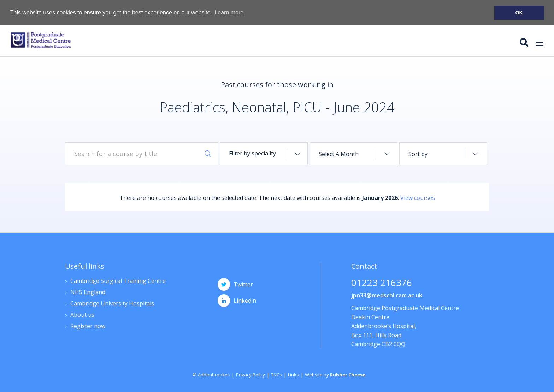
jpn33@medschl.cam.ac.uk (387, 295)
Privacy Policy (251, 374)
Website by (335, 374)
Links (293, 374)
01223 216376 (382, 283)
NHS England (88, 292)
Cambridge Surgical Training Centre (118, 281)
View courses (418, 197)
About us (82, 315)
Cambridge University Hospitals (112, 304)
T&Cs (276, 374)
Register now (88, 326)
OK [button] (519, 13)
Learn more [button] (229, 13)
